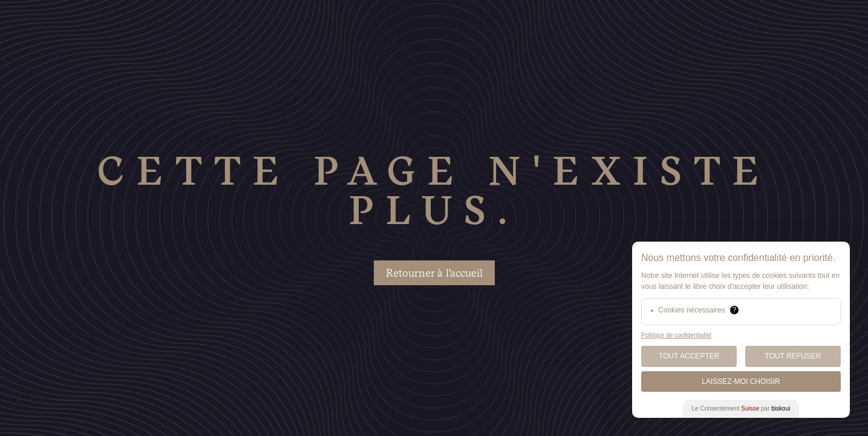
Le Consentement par (741, 408)
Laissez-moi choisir (741, 381)
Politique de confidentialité (676, 335)
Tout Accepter (689, 356)
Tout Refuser (793, 356)
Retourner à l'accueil (434, 273)
